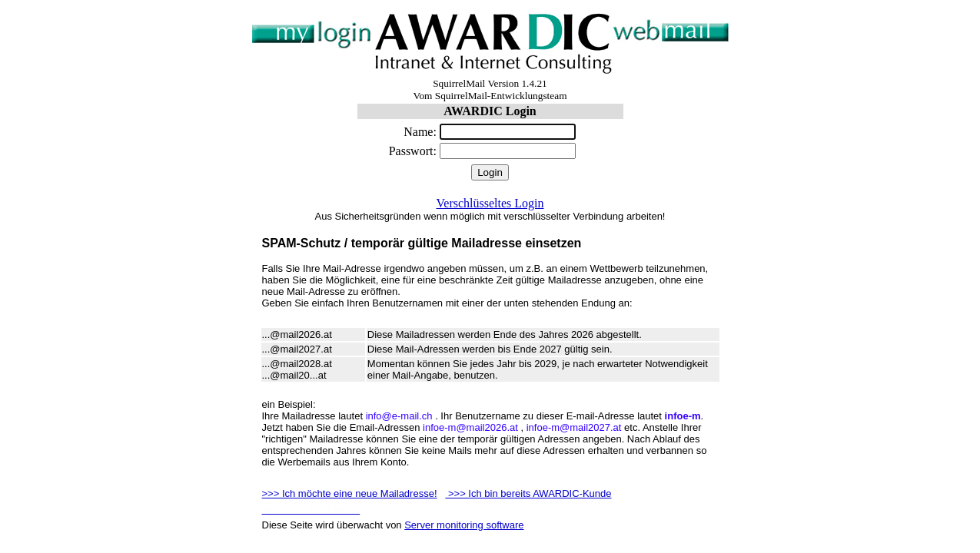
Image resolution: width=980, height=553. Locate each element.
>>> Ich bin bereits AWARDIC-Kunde (528, 493)
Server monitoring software (464, 525)
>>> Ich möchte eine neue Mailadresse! (350, 493)
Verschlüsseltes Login (490, 203)
